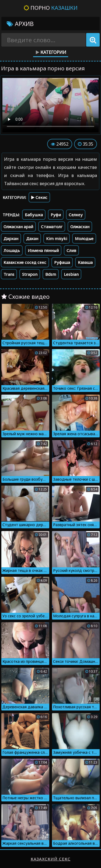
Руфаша (62, 262)
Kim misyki (57, 238)
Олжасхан (80, 227)
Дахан (32, 238)
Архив (20, 24)
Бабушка (34, 215)
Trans (9, 274)
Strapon (30, 274)
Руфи (56, 215)
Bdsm (51, 274)
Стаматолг (52, 227)
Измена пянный (43, 250)
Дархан (11, 238)
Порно (51, 8)
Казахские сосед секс (25, 262)
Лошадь (12, 250)
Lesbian (71, 274)
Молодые (84, 238)
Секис (39, 197)
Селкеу (76, 215)
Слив (71, 250)
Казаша (85, 262)
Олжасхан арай (18, 227)
